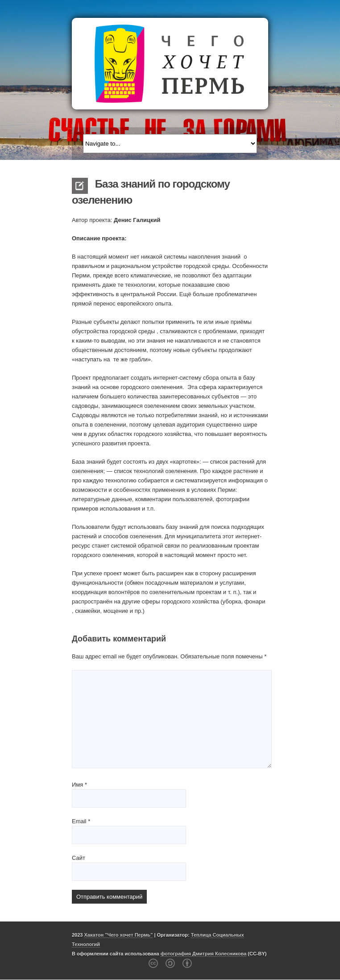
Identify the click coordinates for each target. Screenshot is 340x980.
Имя (79, 785)
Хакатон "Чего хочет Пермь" (119, 935)
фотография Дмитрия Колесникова (204, 954)
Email (81, 821)
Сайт (79, 858)
